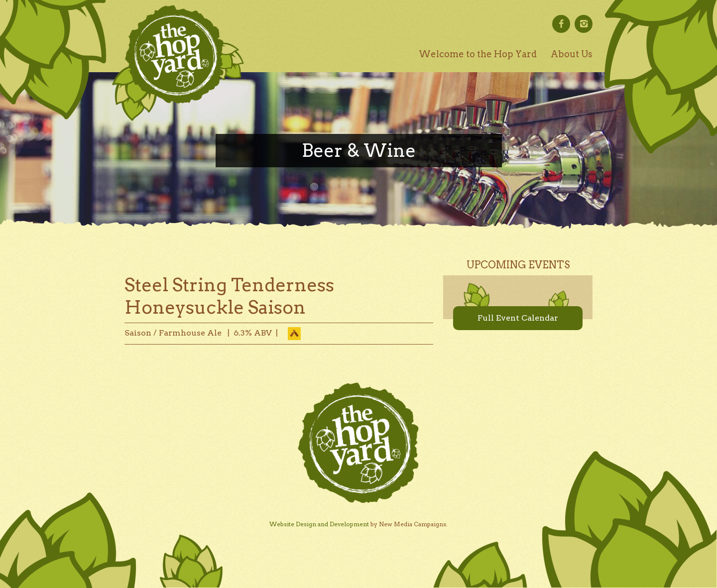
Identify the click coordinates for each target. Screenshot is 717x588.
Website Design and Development (319, 524)
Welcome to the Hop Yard (478, 54)
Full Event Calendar (518, 318)
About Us (572, 54)
